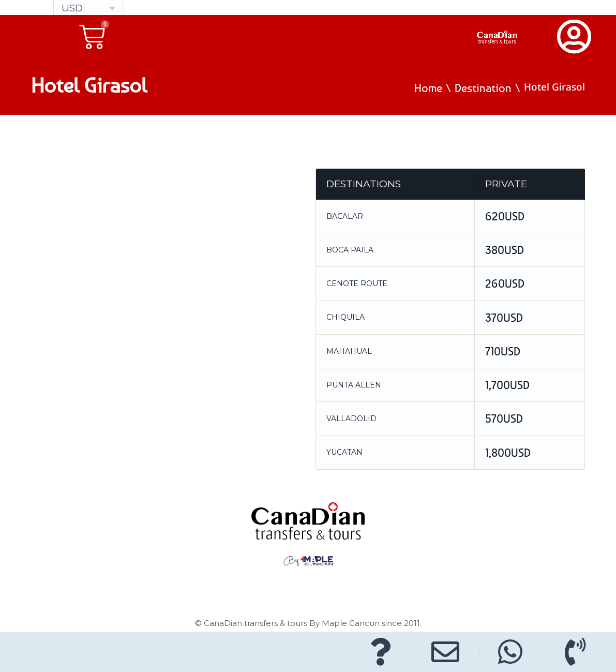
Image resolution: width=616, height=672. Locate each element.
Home (428, 88)
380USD (505, 250)
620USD (505, 216)
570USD (504, 419)
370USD (504, 318)
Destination (483, 88)
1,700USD (507, 385)
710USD (503, 351)
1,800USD (508, 453)
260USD (505, 283)
